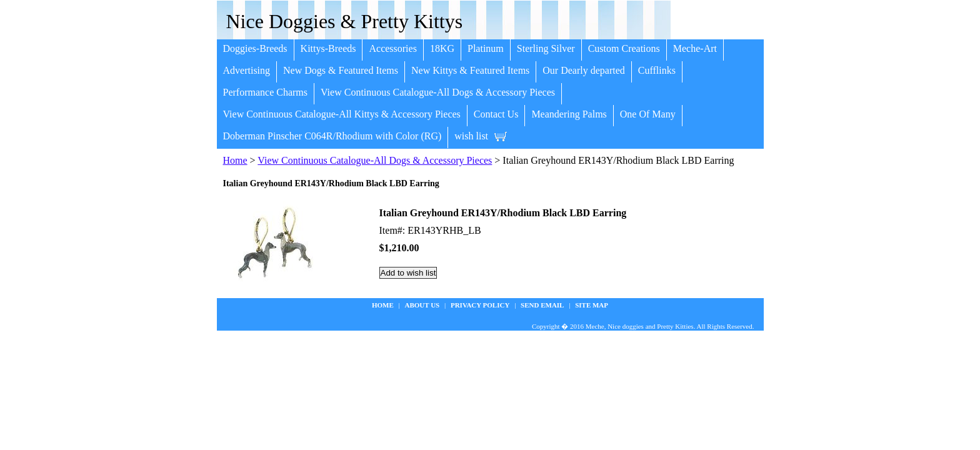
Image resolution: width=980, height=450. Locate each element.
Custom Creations (624, 48)
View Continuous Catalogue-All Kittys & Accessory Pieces (342, 114)
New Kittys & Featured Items (470, 70)
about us (422, 305)
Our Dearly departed (584, 70)
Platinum (486, 48)
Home (235, 160)
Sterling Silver (546, 48)
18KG (442, 48)
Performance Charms (266, 92)
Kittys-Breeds (328, 48)
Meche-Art (695, 48)
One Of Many (648, 114)
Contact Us (496, 114)
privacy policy (480, 305)
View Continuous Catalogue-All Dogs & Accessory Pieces (438, 92)
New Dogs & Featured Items (341, 70)
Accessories (392, 48)
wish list (471, 136)
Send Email (542, 305)
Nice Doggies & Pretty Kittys (345, 21)
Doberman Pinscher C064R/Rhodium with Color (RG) (332, 136)
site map (592, 305)
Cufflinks (657, 70)
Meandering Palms (569, 114)
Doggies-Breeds (255, 48)
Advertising (247, 70)
